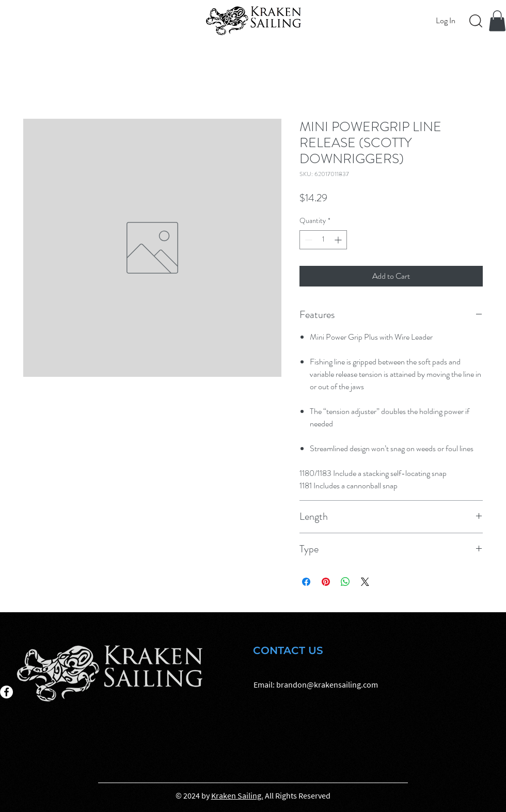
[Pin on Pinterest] (326, 582)
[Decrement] (307, 240)
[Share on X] (365, 582)
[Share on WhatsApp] (345, 582)
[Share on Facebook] (306, 582)
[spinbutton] (323, 240)
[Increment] (339, 240)
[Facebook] (6, 692)
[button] (497, 21)
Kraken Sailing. (237, 795)
